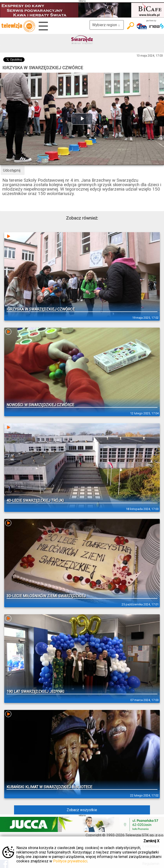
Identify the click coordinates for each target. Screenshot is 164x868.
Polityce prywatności (70, 861)
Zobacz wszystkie (82, 810)
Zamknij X (151, 841)
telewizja (18, 26)
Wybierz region (107, 25)
